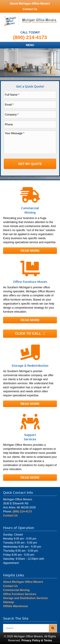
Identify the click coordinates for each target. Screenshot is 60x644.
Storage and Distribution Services (25, 598)
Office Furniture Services (20, 594)
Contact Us (30, 9)
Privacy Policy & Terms (37, 640)
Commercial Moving (16, 590)
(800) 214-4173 (30, 37)
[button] (30, 251)
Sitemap (9, 602)
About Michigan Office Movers (30, 4)
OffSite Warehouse (15, 606)
